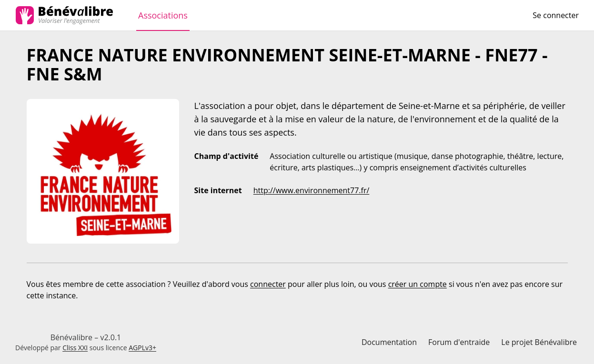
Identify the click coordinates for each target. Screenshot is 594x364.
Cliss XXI (75, 348)
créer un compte (418, 284)
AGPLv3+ (142, 348)
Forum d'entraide (459, 342)
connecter (268, 284)
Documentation (389, 342)
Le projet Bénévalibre (539, 342)
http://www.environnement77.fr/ (312, 190)
